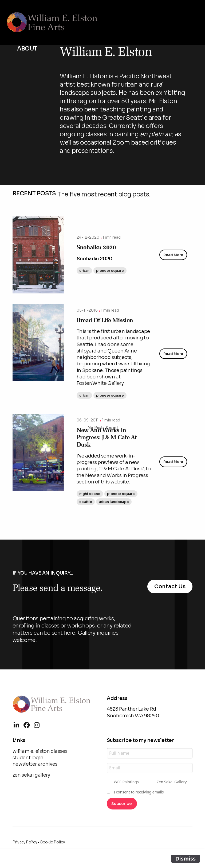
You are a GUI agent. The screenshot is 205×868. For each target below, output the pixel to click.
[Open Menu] (194, 23)
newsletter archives (35, 764)
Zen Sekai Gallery (172, 782)
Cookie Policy (52, 842)
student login (28, 758)
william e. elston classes (40, 751)
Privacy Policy (25, 842)
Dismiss (186, 859)
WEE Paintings (126, 782)
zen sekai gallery (31, 775)
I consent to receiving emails (139, 792)
